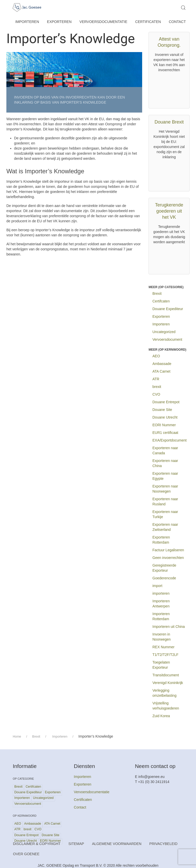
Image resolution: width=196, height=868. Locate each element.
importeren (161, 593)
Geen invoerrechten (168, 558)
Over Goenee (26, 854)
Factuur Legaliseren (168, 550)
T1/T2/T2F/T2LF (165, 655)
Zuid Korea (161, 716)
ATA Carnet (161, 371)
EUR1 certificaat (165, 433)
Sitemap (76, 844)
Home (17, 737)
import (157, 586)
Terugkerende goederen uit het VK (169, 211)
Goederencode (164, 578)
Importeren (27, 22)
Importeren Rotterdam (161, 616)
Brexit (157, 294)
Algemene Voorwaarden (117, 844)
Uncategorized (164, 332)
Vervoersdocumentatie (103, 22)
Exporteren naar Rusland (165, 502)
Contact (177, 22)
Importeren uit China (169, 627)
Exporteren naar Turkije (165, 514)
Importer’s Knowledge (71, 39)
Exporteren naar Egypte (165, 476)
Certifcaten (161, 301)
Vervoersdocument (167, 339)
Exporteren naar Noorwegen (165, 489)
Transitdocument (166, 675)
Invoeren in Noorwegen (162, 637)
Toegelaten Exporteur (161, 665)
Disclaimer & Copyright (37, 844)
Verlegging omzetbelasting (164, 693)
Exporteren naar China (165, 463)
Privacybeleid (163, 844)
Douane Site (162, 410)
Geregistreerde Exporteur (164, 568)
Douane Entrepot (166, 402)
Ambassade (162, 364)
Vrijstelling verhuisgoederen (166, 706)
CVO (156, 394)
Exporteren (59, 22)
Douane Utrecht (165, 417)
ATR (156, 379)
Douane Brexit (169, 122)
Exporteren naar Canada (165, 450)
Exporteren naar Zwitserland (165, 527)
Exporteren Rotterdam (161, 540)
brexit (157, 387)
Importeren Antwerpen (161, 604)
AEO (156, 356)
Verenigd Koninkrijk (168, 683)
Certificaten (148, 22)
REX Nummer (163, 647)
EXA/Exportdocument (169, 440)
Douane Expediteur (168, 309)
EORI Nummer (164, 425)
